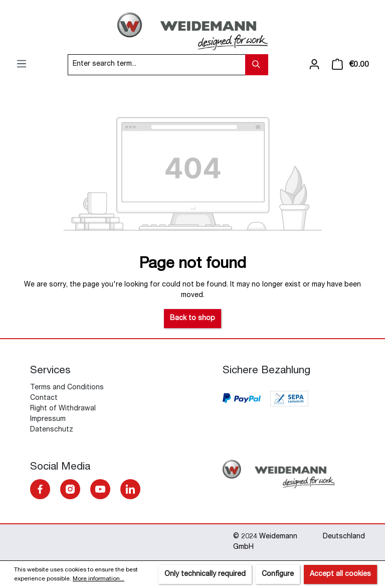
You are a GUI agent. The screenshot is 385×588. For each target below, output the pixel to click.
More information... (99, 579)
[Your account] (314, 65)
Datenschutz (52, 430)
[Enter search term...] (157, 65)
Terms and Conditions (67, 388)
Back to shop (192, 319)
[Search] (257, 65)
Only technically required (205, 574)
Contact (44, 398)
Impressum (48, 419)
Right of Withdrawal (63, 409)
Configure (278, 574)
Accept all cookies (340, 574)
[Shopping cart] (350, 65)
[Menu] (22, 64)
